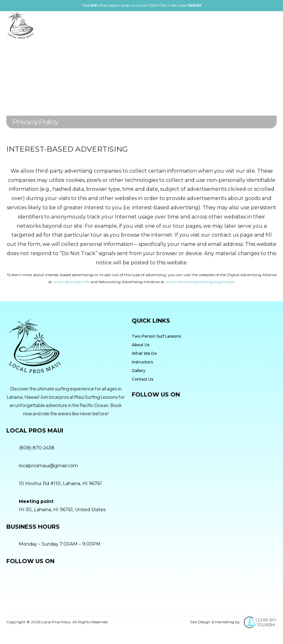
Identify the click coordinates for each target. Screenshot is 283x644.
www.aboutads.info (71, 282)
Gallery (139, 371)
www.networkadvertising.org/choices (200, 282)
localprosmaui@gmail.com (48, 466)
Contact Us (142, 379)
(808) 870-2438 (37, 448)
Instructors (142, 362)
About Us (141, 345)
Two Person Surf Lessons (156, 336)
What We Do (144, 353)
